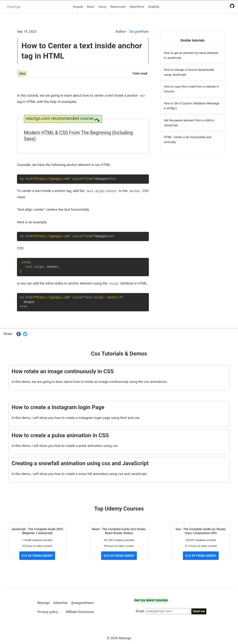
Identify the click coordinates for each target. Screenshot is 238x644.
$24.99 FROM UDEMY (119, 556)
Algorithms (137, 7)
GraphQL (154, 7)
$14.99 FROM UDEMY (37, 556)
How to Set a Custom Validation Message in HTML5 (192, 106)
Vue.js (102, 7)
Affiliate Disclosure (80, 612)
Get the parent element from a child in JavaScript (189, 123)
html (23, 74)
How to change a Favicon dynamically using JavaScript (189, 72)
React (91, 7)
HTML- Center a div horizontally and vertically (188, 140)
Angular (78, 7)
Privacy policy (48, 612)
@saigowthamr (82, 603)
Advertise (60, 603)
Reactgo (14, 7)
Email (140, 611)
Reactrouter (118, 7)
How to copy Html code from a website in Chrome (191, 89)
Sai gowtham (139, 31)
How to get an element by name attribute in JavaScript (191, 55)
